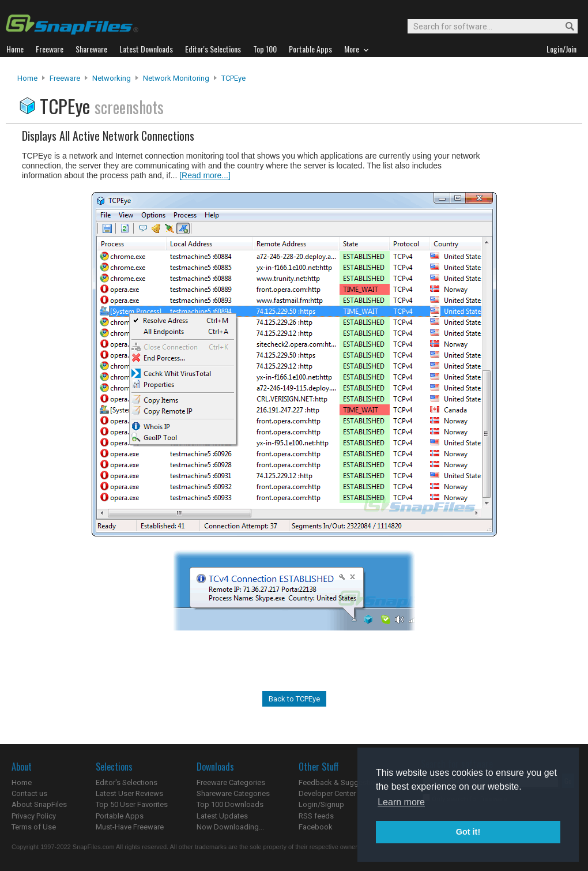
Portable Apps (120, 816)
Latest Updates (222, 816)
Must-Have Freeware (130, 827)
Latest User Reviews (129, 793)
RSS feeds (316, 816)
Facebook (316, 827)
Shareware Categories (233, 793)
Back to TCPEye (294, 699)
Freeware (65, 78)
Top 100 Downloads (230, 804)
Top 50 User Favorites (132, 804)
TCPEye (233, 78)
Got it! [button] (468, 832)
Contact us (29, 793)
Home (27, 78)
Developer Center (327, 793)
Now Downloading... (230, 827)
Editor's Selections (127, 782)
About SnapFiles (39, 804)
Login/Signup (321, 804)
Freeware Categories (231, 782)
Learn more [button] (401, 802)
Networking (112, 78)
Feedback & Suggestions (341, 782)
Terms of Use (34, 827)
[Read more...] (205, 175)
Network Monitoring (176, 78)
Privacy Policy (34, 816)
